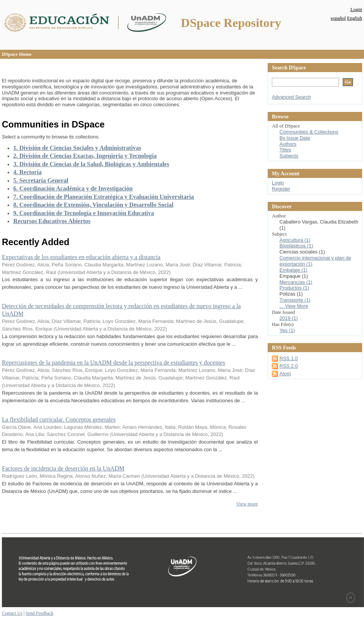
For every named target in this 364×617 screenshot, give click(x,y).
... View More (294, 306)
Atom (285, 374)
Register (281, 189)
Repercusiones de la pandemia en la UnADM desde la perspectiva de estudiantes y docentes (114, 363)
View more (247, 504)
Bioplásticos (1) (296, 246)
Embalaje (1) (293, 270)
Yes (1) (287, 330)
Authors (288, 144)
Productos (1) (294, 288)
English (355, 18)
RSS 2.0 (289, 366)
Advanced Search (291, 97)
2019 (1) (289, 318)
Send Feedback (39, 613)
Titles (285, 150)
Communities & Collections (309, 132)
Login (356, 9)
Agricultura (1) (295, 240)
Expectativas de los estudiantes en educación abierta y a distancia (81, 257)
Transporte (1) (295, 300)
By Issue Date (295, 138)
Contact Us (12, 613)
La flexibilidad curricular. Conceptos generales (59, 419)
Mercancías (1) (296, 282)
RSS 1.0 (289, 358)
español (338, 18)
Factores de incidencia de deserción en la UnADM (63, 468)
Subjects (289, 156)
